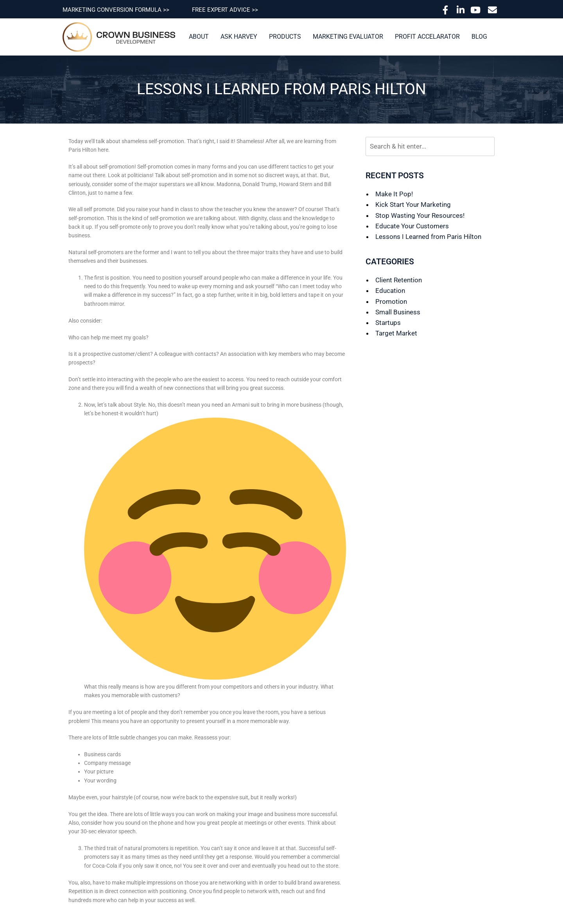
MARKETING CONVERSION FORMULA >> (116, 10)
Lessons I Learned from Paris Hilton (428, 237)
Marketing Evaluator (348, 37)
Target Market (396, 333)
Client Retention (399, 280)
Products (285, 37)
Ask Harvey (239, 37)
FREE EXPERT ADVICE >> (225, 10)
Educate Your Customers (412, 226)
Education (390, 291)
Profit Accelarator (427, 37)
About (199, 37)
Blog (479, 37)
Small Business (398, 312)
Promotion (391, 301)
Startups (388, 323)
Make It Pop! (394, 194)
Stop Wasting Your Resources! (420, 215)
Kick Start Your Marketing (413, 205)
